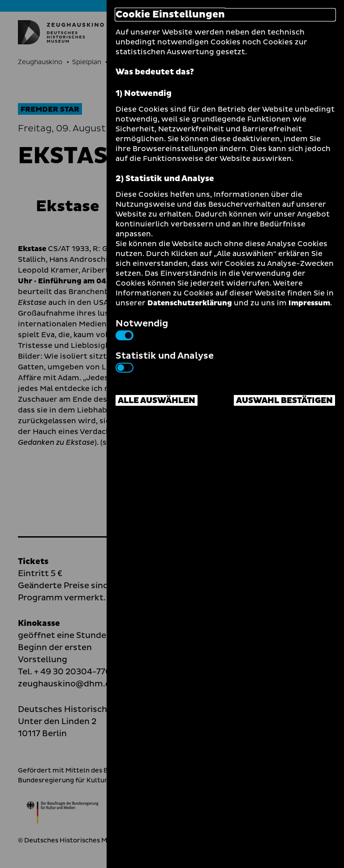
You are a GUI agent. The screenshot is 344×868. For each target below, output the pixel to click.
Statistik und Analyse (165, 361)
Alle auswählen (157, 401)
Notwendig (142, 329)
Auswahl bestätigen (284, 401)
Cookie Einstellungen (170, 15)
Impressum (309, 303)
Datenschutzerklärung (190, 303)
